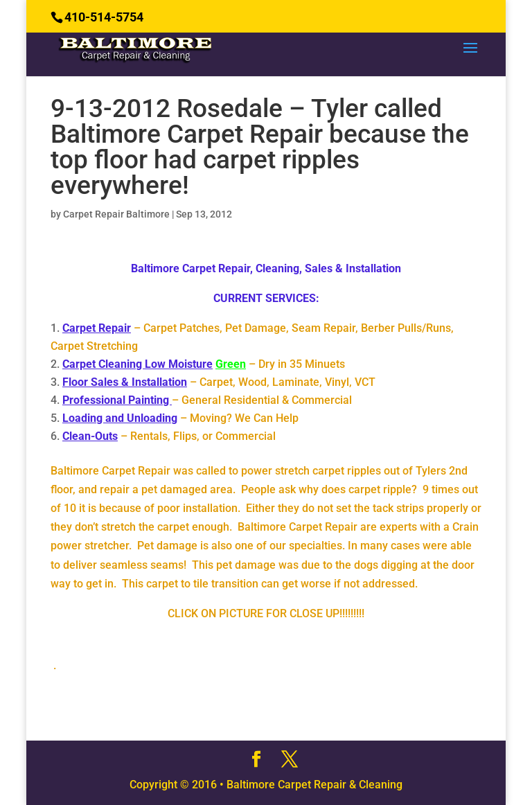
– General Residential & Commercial (207, 400)
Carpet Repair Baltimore (116, 214)
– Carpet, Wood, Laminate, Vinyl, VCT (219, 382)
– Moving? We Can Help (180, 418)
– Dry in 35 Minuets (204, 364)
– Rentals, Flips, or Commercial (169, 436)
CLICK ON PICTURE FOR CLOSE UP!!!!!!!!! (266, 613)
